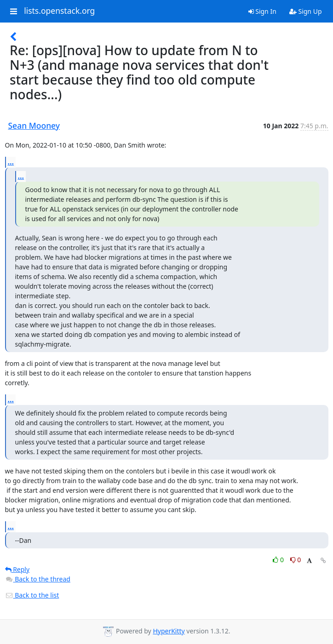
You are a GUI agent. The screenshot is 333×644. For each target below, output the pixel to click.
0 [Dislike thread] (296, 560)
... (11, 162)
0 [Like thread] (279, 560)
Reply (17, 569)
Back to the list (32, 595)
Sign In (262, 11)
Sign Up (306, 11)
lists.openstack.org (59, 11)
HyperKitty (169, 631)
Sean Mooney (34, 125)
